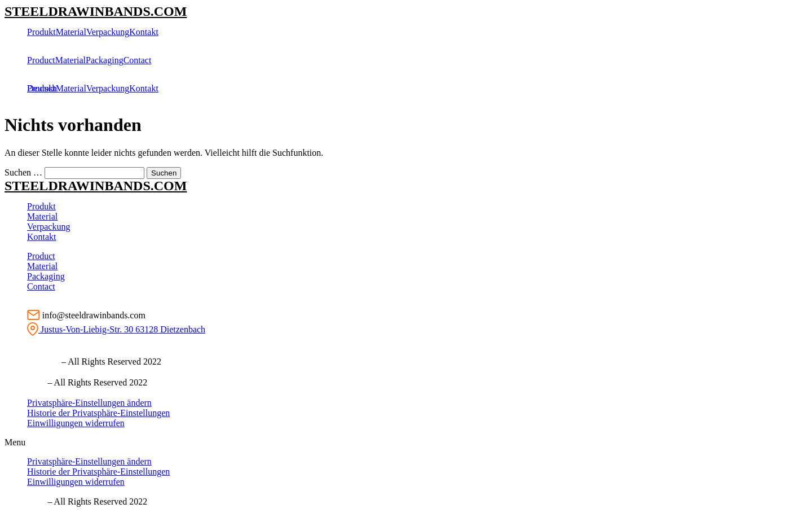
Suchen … (23, 172)
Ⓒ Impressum (32, 362)
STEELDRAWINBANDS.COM (96, 11)
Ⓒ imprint (25, 382)
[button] (406, 442)
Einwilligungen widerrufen (76, 423)
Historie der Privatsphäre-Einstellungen (98, 413)
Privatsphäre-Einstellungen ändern (89, 403)
